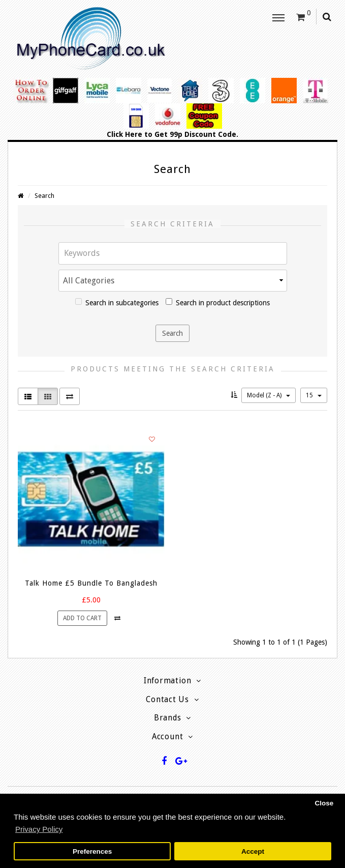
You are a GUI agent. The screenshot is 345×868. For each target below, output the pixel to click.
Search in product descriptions (218, 302)
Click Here (124, 134)
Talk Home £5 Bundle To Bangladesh (91, 583)
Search (44, 196)
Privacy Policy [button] (39, 829)
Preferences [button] (92, 851)
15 (314, 395)
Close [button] (324, 803)
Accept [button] (253, 851)
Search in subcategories (117, 302)
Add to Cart (82, 618)
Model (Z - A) (269, 395)
